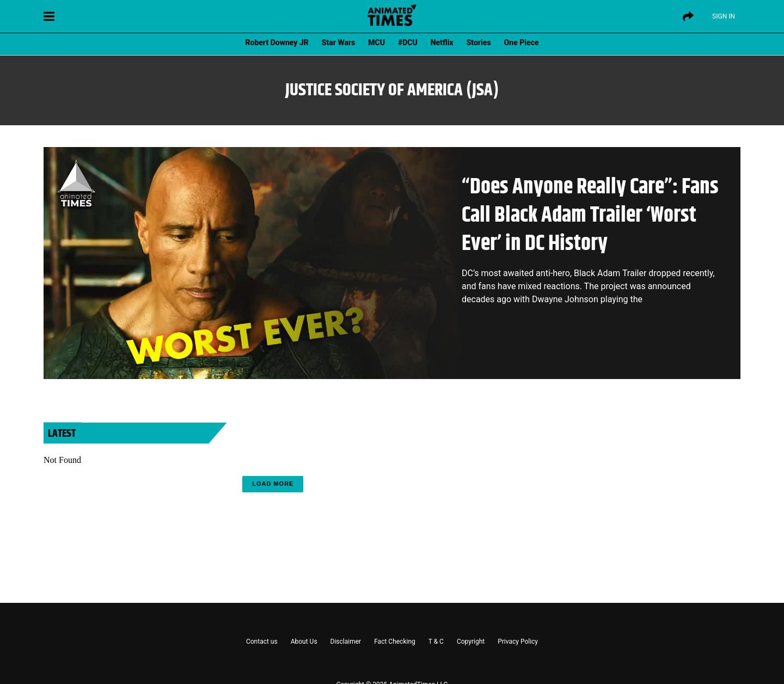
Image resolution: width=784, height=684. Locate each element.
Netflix (442, 42)
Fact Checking (395, 642)
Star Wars (338, 42)
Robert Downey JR (277, 42)
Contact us (262, 642)
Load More (273, 484)
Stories (479, 42)
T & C (436, 642)
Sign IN (724, 16)
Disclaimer (346, 642)
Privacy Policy (518, 642)
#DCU (408, 42)
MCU (376, 42)
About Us (304, 642)
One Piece (522, 42)
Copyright (471, 642)
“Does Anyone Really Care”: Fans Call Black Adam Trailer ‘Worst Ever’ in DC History (590, 215)
